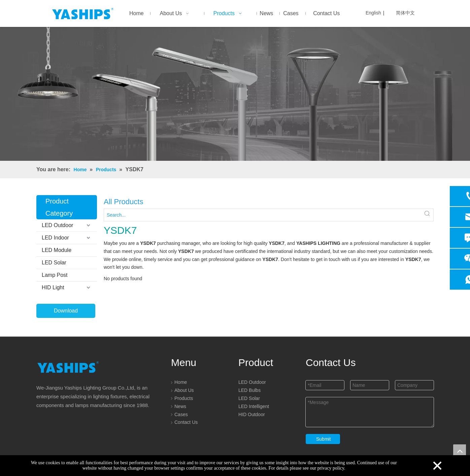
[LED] (235, 94)
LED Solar (54, 263)
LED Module (57, 250)
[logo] (68, 367)
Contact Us (186, 422)
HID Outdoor (252, 414)
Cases (181, 414)
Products (184, 398)
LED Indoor (55, 238)
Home (181, 382)
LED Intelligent (254, 406)
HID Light (53, 287)
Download (66, 311)
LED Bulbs (249, 390)
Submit (324, 439)
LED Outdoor (57, 225)
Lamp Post (55, 275)
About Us (184, 390)
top (460, 451)
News (180, 406)
